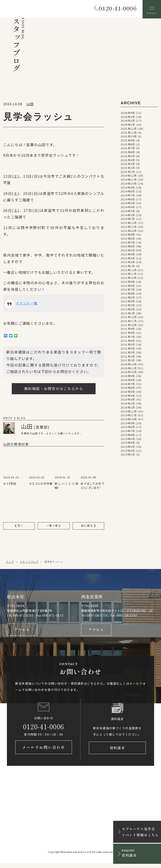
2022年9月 (128, 283)
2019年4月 (128, 444)
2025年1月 (128, 173)
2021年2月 (128, 357)
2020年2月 (128, 404)
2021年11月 (129, 322)
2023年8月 (128, 239)
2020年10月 (129, 373)
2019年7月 (128, 432)
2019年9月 (128, 424)
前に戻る (88, 527)
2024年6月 (128, 200)
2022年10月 (129, 279)
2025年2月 (128, 169)
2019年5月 (128, 440)
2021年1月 (128, 361)
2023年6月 (128, 247)
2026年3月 (128, 117)
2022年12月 (129, 271)
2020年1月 (128, 408)
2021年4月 (128, 349)
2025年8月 (128, 145)
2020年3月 (128, 400)
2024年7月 (128, 196)
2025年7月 (128, 149)
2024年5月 (128, 204)
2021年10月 (129, 326)
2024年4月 (128, 208)
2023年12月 (129, 224)
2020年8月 (128, 381)
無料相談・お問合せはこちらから (54, 390)
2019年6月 (128, 436)
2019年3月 (128, 448)
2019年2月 (128, 452)
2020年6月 (128, 389)
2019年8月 (128, 428)
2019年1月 (128, 455)
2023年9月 (128, 235)
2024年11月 (129, 180)
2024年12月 (129, 176)
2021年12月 (129, 318)
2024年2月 (128, 216)
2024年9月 (128, 188)
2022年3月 (128, 306)
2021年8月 (128, 334)
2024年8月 (128, 192)
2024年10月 (129, 184)
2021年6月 (128, 341)
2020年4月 (128, 397)
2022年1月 (128, 314)
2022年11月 (129, 275)
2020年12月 (129, 365)
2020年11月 (129, 369)
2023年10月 (129, 231)
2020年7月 (128, 385)
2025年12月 (129, 129)
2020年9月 (128, 377)
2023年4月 (128, 255)
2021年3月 (128, 353)
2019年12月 (129, 412)
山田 (30, 105)
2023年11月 (129, 228)
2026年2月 (128, 121)
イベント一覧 (27, 304)
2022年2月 (128, 310)
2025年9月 (128, 141)
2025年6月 (128, 153)
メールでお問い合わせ (43, 752)
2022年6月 (128, 294)
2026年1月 (128, 125)
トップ (10, 564)
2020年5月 (128, 393)
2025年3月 (128, 165)
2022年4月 (128, 302)
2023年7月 (128, 243)
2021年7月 (128, 338)
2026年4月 (128, 114)
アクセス (22, 632)
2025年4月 (128, 161)
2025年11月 (129, 133)
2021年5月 (128, 345)
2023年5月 (128, 251)
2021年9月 (128, 330)
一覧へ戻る (54, 527)
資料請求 (117, 752)
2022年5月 (128, 298)
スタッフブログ (29, 564)
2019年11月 (129, 416)
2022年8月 (128, 286)
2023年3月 (128, 259)
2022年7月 (128, 290)
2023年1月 (128, 267)
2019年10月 (129, 420)
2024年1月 (128, 220)
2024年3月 (128, 212)
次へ (19, 527)
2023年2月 (128, 263)
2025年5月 (128, 157)
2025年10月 (129, 137)
